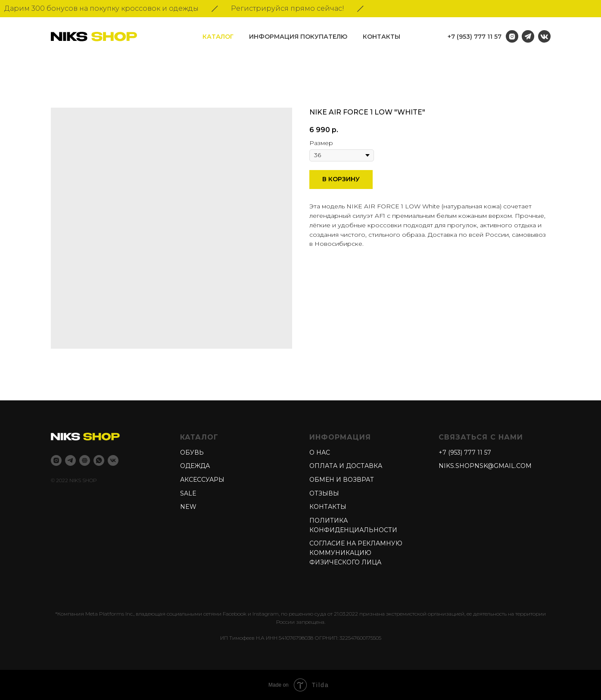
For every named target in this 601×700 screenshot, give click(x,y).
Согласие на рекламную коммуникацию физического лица (356, 553)
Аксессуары (202, 480)
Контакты (381, 37)
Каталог (218, 37)
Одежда (195, 466)
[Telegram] (70, 460)
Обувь (192, 452)
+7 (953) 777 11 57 (475, 37)
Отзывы (324, 493)
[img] (544, 36)
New (188, 507)
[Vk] (113, 460)
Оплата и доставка (346, 466)
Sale (188, 493)
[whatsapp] (99, 460)
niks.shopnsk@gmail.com (485, 466)
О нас (320, 452)
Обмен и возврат (342, 480)
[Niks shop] (85, 460)
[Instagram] (56, 460)
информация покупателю (298, 37)
